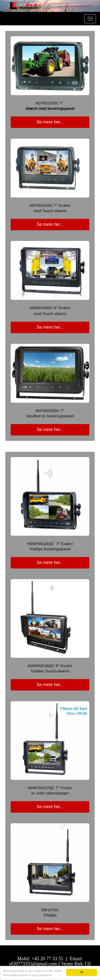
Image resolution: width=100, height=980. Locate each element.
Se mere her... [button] (50, 122)
